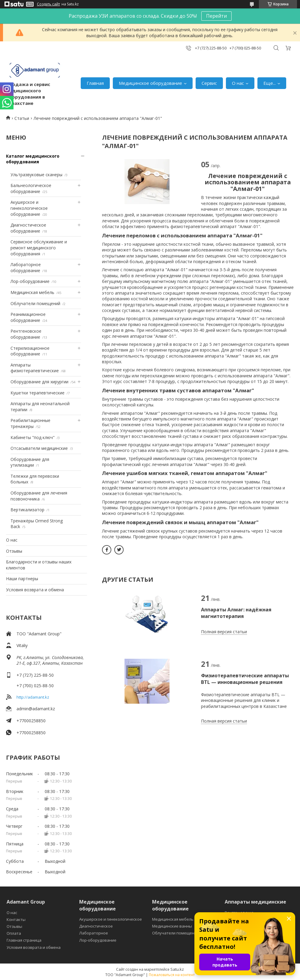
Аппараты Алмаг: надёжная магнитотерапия (236, 613)
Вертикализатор (27, 510)
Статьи (22, 118)
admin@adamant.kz (36, 709)
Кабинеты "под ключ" (33, 437)
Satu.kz (177, 969)
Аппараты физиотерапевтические (35, 368)
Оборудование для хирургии (39, 382)
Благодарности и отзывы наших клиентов (39, 565)
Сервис (209, 83)
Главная (95, 83)
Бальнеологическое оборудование (31, 188)
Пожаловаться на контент (172, 975)
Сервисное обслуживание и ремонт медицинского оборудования (39, 248)
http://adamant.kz (33, 697)
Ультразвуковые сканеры (36, 175)
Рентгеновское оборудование (26, 334)
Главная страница (24, 940)
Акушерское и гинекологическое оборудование (29, 208)
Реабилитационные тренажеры (30, 423)
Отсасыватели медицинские (39, 448)
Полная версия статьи (224, 632)
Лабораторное (94, 933)
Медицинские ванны (172, 926)
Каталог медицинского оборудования (33, 159)
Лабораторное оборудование (26, 267)
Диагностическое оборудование (28, 228)
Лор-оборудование (30, 281)
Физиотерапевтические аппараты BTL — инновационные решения (245, 679)
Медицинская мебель (32, 292)
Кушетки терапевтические (37, 393)
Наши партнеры (22, 579)
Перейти (216, 16)
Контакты (16, 919)
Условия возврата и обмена (35, 590)
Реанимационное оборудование (28, 317)
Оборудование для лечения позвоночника (39, 496)
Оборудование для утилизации (30, 462)
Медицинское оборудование (150, 83)
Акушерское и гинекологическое (111, 919)
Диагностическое (96, 926)
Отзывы (14, 551)
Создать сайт (48, 4)
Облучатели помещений (35, 303)
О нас (238, 83)
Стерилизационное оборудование (30, 351)
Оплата (14, 933)
